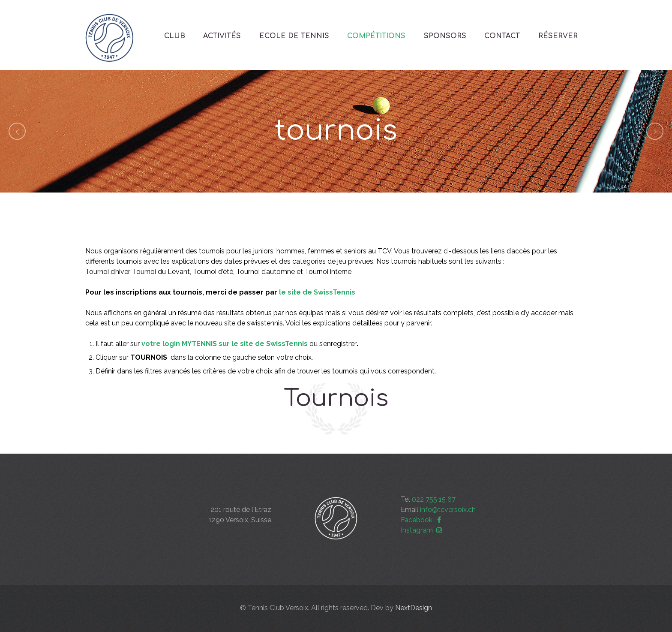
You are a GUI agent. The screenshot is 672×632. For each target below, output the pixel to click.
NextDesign (414, 608)
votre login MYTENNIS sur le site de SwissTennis (225, 344)
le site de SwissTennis (317, 292)
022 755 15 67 (434, 499)
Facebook (422, 520)
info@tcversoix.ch (448, 510)
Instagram (422, 530)
